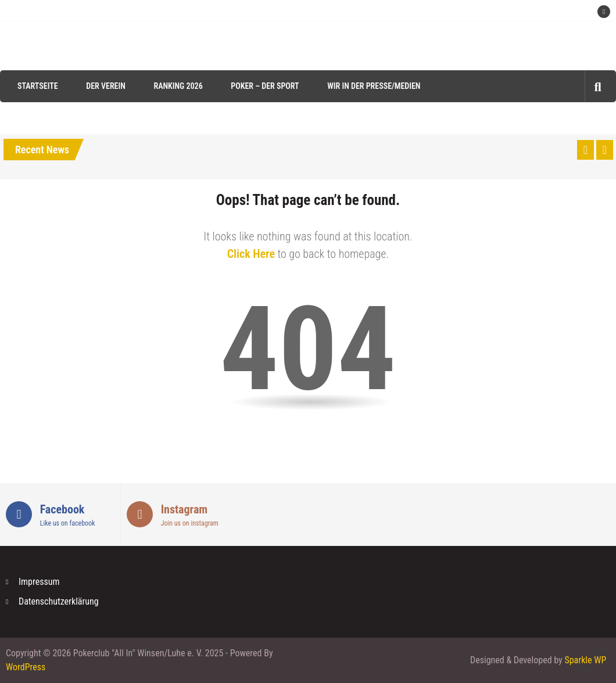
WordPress (26, 667)
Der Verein (106, 86)
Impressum (39, 582)
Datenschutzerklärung (59, 601)
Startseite (38, 86)
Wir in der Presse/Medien (374, 86)
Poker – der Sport (265, 86)
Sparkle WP (585, 660)
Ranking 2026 (178, 86)
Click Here (251, 254)
